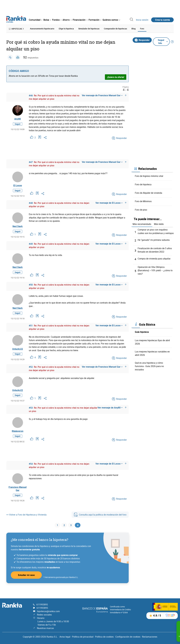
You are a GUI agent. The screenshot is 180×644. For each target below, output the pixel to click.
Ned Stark (18, 228)
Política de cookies (104, 637)
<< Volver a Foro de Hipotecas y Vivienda (26, 522)
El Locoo (18, 186)
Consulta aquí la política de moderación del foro (100, 522)
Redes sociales (44, 615)
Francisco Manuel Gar (18, 496)
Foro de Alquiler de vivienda (148, 192)
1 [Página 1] (57, 533)
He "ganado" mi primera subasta (154, 239)
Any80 (18, 119)
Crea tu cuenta (162, 20)
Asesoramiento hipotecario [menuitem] (42, 28)
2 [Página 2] (64, 533)
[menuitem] (36, 20)
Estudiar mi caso (26, 583)
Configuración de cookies (128, 637)
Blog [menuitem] (134, 28)
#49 (31, 246)
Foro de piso (141, 209)
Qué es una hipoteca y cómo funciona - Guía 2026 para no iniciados (149, 365)
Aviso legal (65, 637)
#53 (31, 413)
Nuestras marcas (45, 628)
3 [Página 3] (71, 533)
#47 (31, 162)
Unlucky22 (18, 353)
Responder (142, 40)
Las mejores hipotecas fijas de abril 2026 (152, 341)
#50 (31, 288)
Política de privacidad (83, 637)
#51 (31, 329)
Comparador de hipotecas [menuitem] (115, 28)
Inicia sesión (142, 20)
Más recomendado (142, 224)
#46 (31, 95)
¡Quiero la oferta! (116, 77)
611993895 (42, 605)
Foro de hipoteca (143, 184)
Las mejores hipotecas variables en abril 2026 (152, 353)
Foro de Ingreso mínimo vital (149, 176)
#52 (31, 371)
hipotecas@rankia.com (48, 611)
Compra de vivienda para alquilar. (154, 258)
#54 (31, 470)
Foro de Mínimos (143, 201)
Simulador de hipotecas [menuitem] (89, 28)
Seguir (18, 125)
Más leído (159, 224)
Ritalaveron (18, 437)
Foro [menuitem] (142, 28)
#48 (31, 204)
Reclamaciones (150, 637)
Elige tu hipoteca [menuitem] (66, 28)
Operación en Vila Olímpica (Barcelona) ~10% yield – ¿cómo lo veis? (155, 270)
